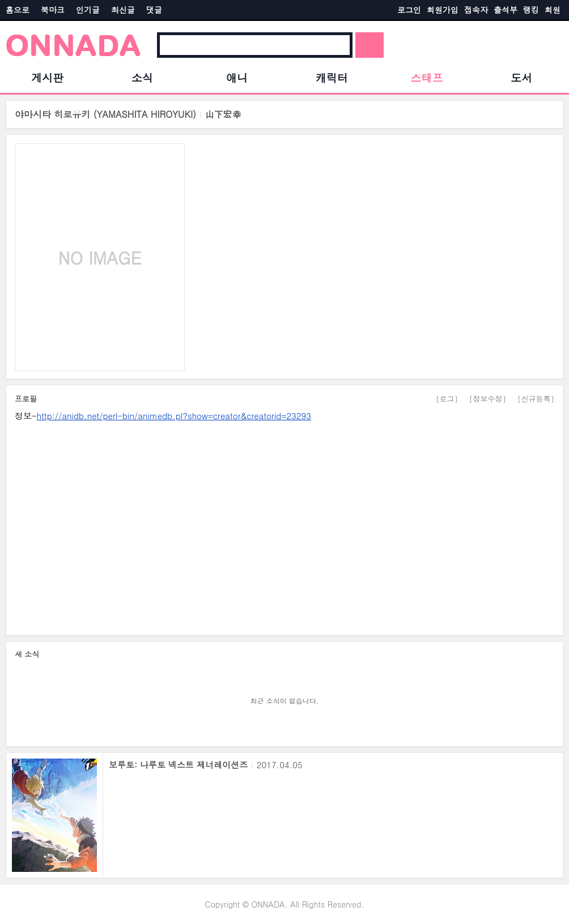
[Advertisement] (284, 525)
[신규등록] (536, 399)
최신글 (123, 10)
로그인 (409, 10)
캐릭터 (332, 77)
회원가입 (443, 10)
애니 (237, 77)
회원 (553, 10)
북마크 (53, 10)
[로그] (447, 399)
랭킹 (531, 10)
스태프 (426, 77)
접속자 (476, 10)
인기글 (88, 10)
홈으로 (18, 10)
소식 (142, 77)
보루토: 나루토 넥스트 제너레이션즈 (178, 765)
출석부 (506, 10)
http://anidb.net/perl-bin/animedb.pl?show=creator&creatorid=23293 (174, 416)
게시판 (47, 77)
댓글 (154, 10)
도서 (521, 77)
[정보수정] (488, 399)
